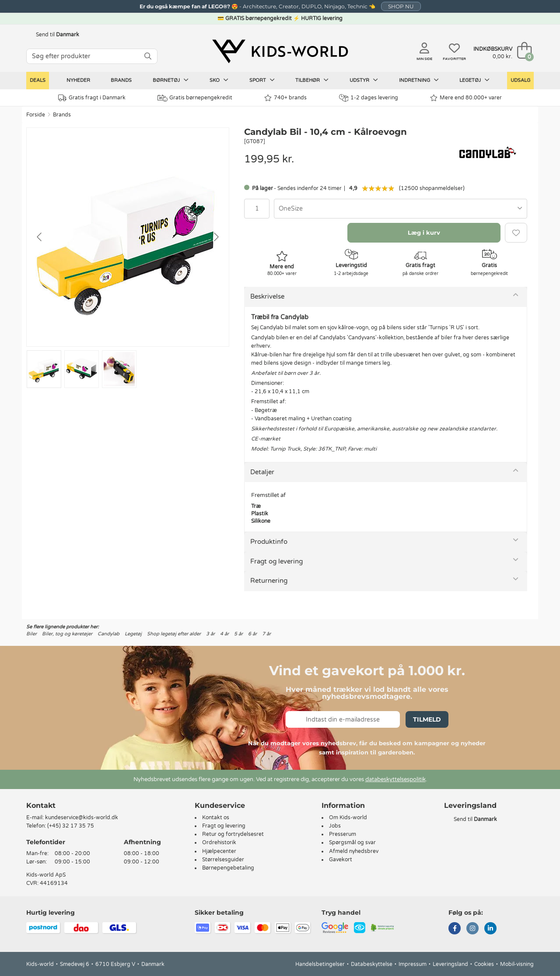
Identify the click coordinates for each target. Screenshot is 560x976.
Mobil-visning (517, 964)
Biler (31, 634)
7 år (266, 634)
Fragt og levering (276, 561)
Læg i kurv (424, 233)
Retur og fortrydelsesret (233, 834)
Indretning (419, 80)
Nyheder (78, 80)
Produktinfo (269, 542)
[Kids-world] (280, 51)
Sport (262, 80)
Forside (36, 115)
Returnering (269, 581)
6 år (252, 634)
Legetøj (474, 80)
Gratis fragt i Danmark (92, 98)
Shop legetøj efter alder (174, 634)
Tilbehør (312, 80)
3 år (210, 634)
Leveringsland (450, 964)
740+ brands (285, 98)
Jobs (335, 826)
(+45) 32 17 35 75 (71, 826)
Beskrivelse (267, 296)
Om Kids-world (348, 817)
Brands (121, 80)
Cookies (484, 964)
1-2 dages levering (369, 98)
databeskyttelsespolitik (395, 779)
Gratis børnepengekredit (195, 98)
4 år (224, 634)
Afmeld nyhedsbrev (354, 851)
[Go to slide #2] (82, 369)
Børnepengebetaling (228, 868)
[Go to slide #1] (44, 369)
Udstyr (364, 80)
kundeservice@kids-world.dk (82, 817)
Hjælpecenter (219, 851)
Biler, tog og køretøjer (67, 634)
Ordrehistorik (219, 842)
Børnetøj (171, 80)
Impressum (413, 964)
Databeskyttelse (372, 964)
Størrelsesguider (223, 860)
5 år (238, 634)
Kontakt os (216, 817)
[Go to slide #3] (119, 369)
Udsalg (520, 80)
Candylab (108, 634)
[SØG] (148, 56)
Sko (219, 80)
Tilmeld (427, 719)
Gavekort (341, 860)
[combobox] (401, 209)
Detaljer (262, 472)
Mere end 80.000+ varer (466, 98)
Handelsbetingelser (320, 964)
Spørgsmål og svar (352, 842)
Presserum (343, 834)
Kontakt (41, 805)
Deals (38, 80)
